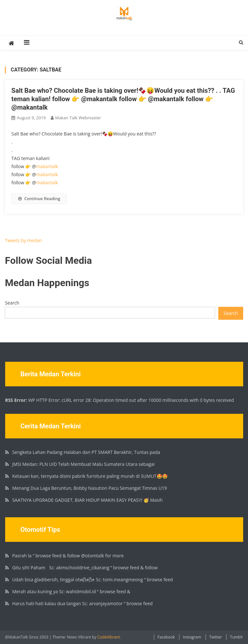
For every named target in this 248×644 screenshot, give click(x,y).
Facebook (166, 637)
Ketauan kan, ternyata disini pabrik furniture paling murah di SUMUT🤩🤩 (90, 476)
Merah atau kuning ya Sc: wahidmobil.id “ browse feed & (71, 591)
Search (12, 303)
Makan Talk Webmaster (78, 118)
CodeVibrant (109, 637)
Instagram (192, 637)
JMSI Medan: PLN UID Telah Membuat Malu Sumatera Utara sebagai (83, 464)
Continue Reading (39, 199)
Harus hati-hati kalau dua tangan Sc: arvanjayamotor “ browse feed (83, 603)
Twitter (216, 637)
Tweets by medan (23, 240)
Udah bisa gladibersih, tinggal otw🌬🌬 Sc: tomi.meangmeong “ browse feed (93, 580)
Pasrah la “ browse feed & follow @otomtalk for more (68, 556)
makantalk (47, 166)
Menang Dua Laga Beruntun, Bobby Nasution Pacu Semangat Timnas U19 (90, 488)
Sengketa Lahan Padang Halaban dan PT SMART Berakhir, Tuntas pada (86, 452)
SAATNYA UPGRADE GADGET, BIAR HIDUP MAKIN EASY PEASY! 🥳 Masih (88, 500)
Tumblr (236, 637)
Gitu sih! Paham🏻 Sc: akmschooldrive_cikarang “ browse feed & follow (85, 568)
